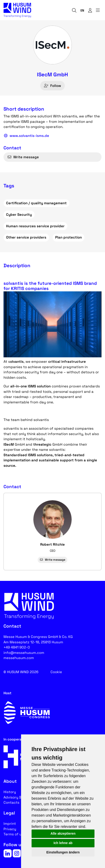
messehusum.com (19, 658)
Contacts (11, 802)
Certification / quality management (36, 203)
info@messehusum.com (24, 653)
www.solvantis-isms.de (26, 136)
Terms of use (14, 834)
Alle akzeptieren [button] (63, 833)
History (10, 792)
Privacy (10, 829)
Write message (23, 157)
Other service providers (26, 237)
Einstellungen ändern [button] (63, 852)
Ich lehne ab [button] (63, 843)
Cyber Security (19, 214)
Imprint (10, 824)
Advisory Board (16, 797)
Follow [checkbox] (52, 86)
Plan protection (69, 237)
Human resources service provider (35, 226)
